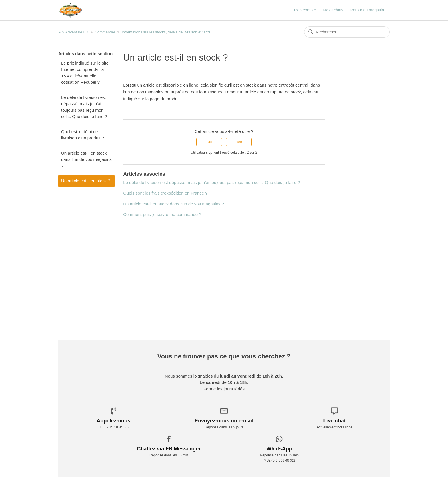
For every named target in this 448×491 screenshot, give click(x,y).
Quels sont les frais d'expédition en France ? (165, 193)
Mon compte (305, 10)
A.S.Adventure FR (73, 32)
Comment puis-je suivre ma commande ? (162, 214)
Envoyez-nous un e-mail (224, 421)
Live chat (335, 421)
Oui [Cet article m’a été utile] (209, 142)
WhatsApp (279, 449)
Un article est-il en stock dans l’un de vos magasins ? (86, 159)
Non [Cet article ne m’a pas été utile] (239, 142)
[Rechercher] (347, 32)
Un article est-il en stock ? (86, 181)
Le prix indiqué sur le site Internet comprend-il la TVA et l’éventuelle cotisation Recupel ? (85, 73)
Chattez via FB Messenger (169, 449)
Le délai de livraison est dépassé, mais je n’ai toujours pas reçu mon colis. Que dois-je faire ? (84, 107)
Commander (105, 32)
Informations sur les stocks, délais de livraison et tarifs (166, 32)
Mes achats (333, 10)
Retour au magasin (367, 10)
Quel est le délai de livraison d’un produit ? (83, 135)
